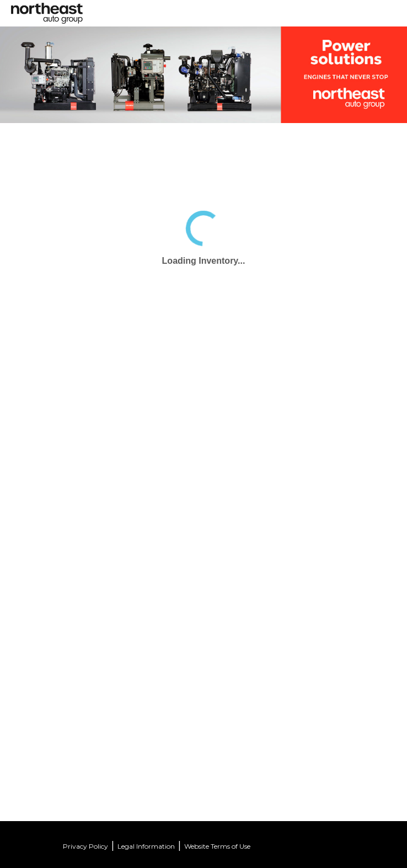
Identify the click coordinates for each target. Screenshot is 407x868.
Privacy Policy (85, 846)
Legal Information (146, 846)
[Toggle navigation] (211, 9)
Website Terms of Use (217, 846)
